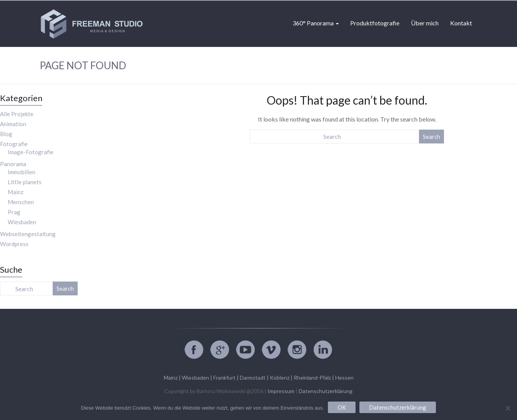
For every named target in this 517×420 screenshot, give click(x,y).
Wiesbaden (22, 222)
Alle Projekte (17, 114)
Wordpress (14, 244)
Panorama (13, 164)
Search (431, 137)
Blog (6, 134)
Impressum (281, 391)
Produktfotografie (375, 23)
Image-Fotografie (31, 152)
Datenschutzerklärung (326, 391)
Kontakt (461, 23)
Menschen (21, 202)
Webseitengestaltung (28, 234)
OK (342, 407)
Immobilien (22, 172)
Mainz (16, 192)
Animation (13, 124)
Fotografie (14, 144)
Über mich (425, 23)
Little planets (25, 182)
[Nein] (507, 408)
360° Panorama (313, 23)
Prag (14, 212)
